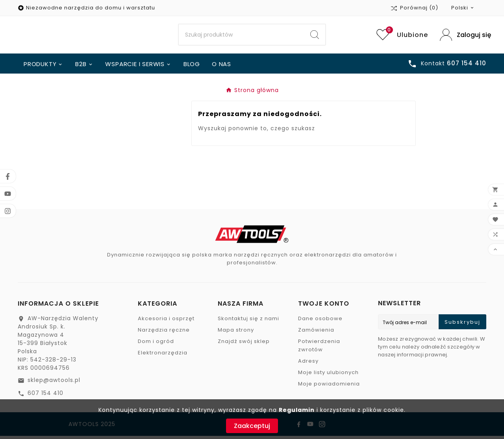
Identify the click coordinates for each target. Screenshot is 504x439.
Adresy (308, 364)
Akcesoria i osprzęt (166, 322)
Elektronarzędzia (163, 356)
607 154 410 (45, 396)
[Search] (242, 37)
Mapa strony (236, 333)
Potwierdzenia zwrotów (319, 349)
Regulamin (297, 410)
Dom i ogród (156, 344)
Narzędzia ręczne (164, 333)
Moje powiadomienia (329, 387)
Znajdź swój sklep (244, 344)
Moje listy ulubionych (328, 375)
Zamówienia (316, 333)
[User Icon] (463, 36)
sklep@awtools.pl (54, 383)
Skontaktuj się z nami (248, 322)
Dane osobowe (320, 322)
